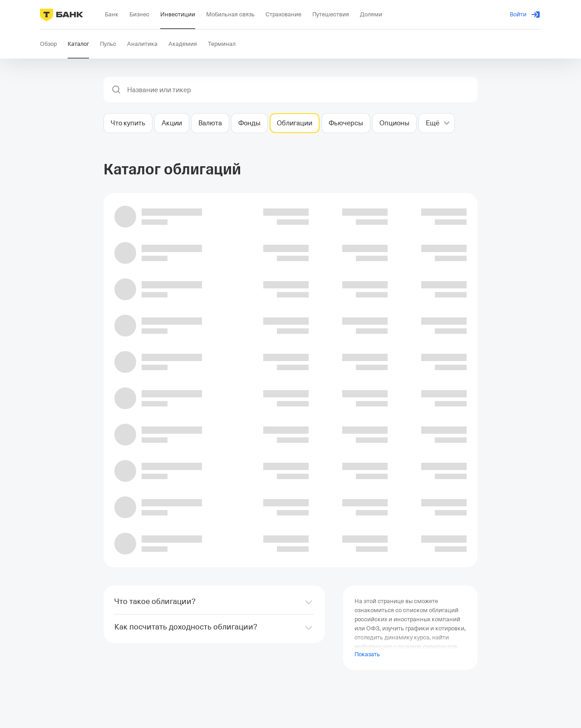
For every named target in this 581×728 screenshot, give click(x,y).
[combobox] (300, 90)
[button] (116, 89)
